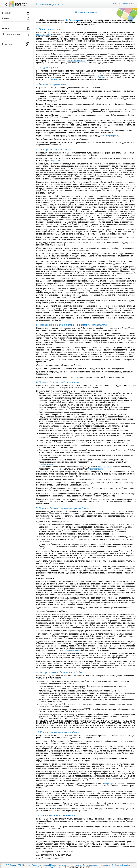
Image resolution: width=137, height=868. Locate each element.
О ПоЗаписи (11, 865)
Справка (27, 865)
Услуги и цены (65, 865)
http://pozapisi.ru (73, 20)
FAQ (20, 865)
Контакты (77, 865)
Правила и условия (40, 865)
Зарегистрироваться (127, 4)
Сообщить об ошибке (121, 865)
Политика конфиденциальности (96, 865)
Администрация (73, 650)
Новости (54, 865)
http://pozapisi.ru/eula (76, 61)
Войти (115, 4)
